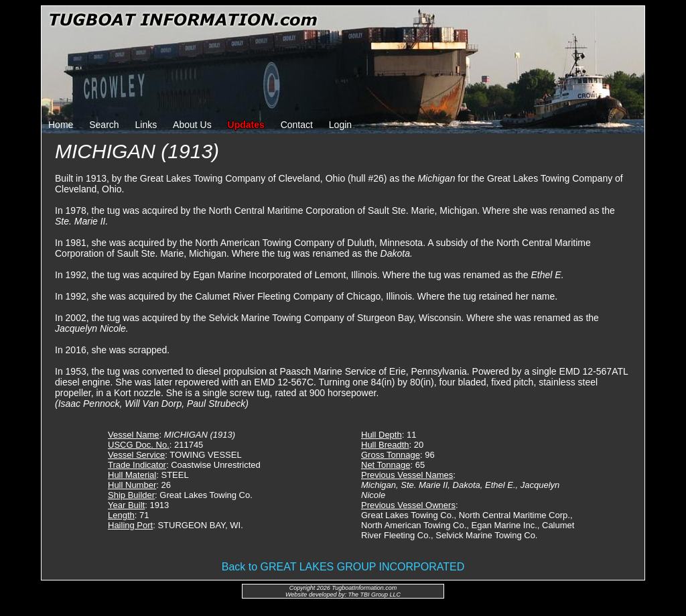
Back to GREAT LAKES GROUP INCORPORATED (343, 567)
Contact (297, 125)
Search (104, 125)
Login (340, 125)
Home (61, 125)
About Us (192, 125)
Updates (246, 125)
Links (146, 125)
